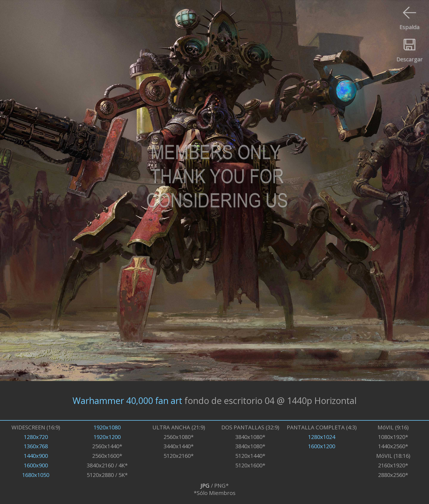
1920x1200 (107, 437)
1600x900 (36, 465)
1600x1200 (322, 446)
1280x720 (36, 437)
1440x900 (36, 456)
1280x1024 (322, 437)
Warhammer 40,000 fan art (127, 401)
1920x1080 (107, 427)
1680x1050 (36, 475)
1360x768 (36, 446)
